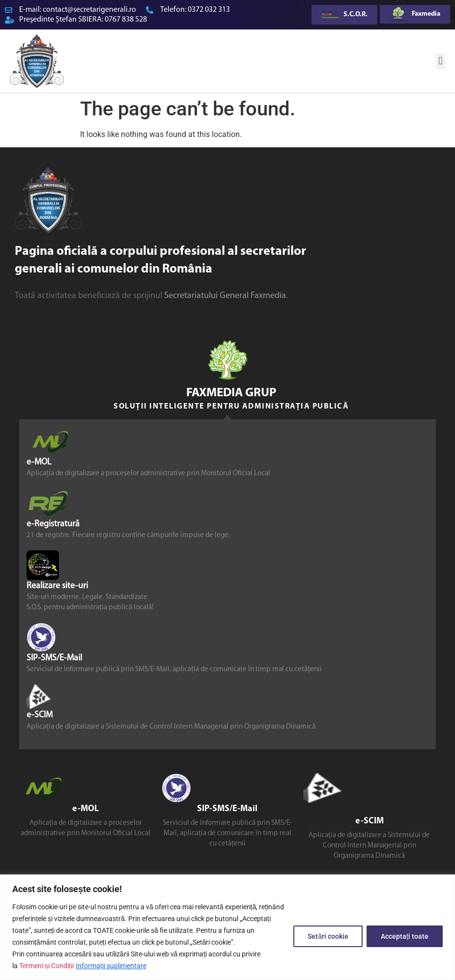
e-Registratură (53, 524)
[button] (441, 61)
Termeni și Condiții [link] (46, 966)
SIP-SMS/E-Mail (54, 658)
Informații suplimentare (111, 966)
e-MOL (39, 462)
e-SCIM (40, 715)
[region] (227, 927)
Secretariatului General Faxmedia (225, 296)
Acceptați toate (405, 936)
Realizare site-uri (57, 586)
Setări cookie (328, 936)
